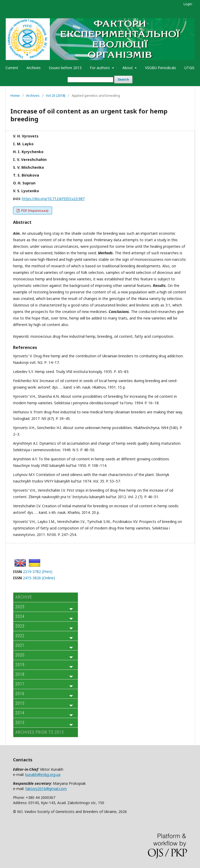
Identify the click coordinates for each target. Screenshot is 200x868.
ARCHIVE (24, 597)
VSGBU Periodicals (161, 68)
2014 (20, 713)
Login (188, 4)
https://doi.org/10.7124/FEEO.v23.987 (53, 199)
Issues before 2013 (65, 68)
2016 (20, 694)
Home (15, 95)
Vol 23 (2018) (56, 95)
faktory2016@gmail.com (46, 789)
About (128, 68)
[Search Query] (90, 80)
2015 (20, 703)
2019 (20, 665)
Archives (34, 68)
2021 (20, 645)
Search (123, 79)
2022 (20, 636)
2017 (20, 684)
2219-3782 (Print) (38, 572)
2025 (20, 607)
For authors (100, 68)
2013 (20, 723)
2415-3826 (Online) (39, 578)
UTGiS (189, 68)
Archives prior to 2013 (40, 732)
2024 (20, 616)
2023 (20, 626)
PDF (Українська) (34, 210)
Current (12, 68)
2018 (20, 674)
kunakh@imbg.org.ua (43, 774)
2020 (20, 655)
